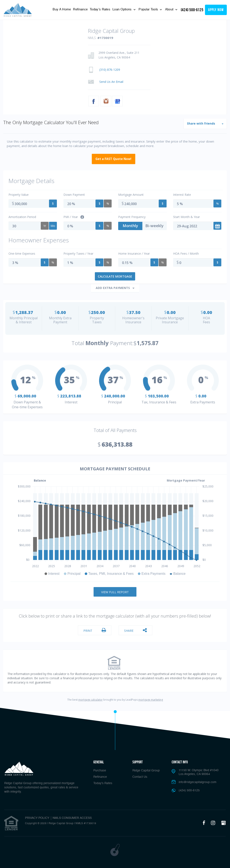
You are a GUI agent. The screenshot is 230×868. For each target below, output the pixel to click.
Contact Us (140, 777)
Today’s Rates (100, 9)
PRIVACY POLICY (37, 818)
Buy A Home (62, 9)
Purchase (100, 771)
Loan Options (123, 9)
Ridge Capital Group (146, 771)
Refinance (80, 9)
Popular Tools (149, 9)
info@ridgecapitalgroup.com (198, 782)
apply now (216, 10)
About (170, 9)
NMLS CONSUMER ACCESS (72, 818)
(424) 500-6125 (192, 10)
